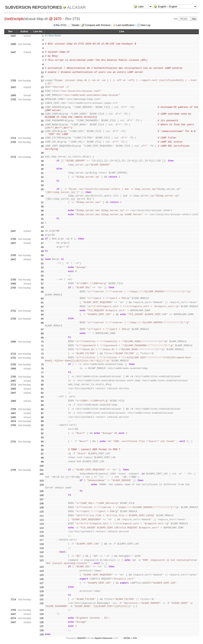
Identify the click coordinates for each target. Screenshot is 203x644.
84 (42, 401)
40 (42, 215)
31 (42, 173)
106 (42, 495)
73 (42, 354)
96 (42, 450)
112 (42, 520)
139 (42, 634)
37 (42, 202)
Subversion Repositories (33, 7)
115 (42, 532)
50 (42, 255)
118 (42, 544)
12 (42, 81)
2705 (13, 81)
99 (42, 462)
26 (42, 153)
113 (42, 524)
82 (42, 393)
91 (42, 429)
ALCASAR (76, 7)
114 (42, 528)
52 (42, 263)
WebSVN (81, 638)
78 (42, 377)
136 (42, 622)
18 (42, 107)
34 (42, 185)
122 (42, 560)
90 (42, 425)
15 (42, 95)
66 (42, 323)
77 (42, 373)
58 (42, 288)
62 (42, 307)
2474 (13, 421)
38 (42, 207)
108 (42, 503)
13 (42, 87)
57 (42, 284)
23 (42, 138)
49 (42, 251)
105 (42, 491)
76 (42, 369)
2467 (13, 381)
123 (42, 567)
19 (42, 114)
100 (42, 466)
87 (42, 413)
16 (42, 99)
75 (42, 364)
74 (42, 358)
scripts (19, 19)
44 (42, 231)
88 (42, 417)
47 (42, 243)
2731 (13, 311)
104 (42, 485)
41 (42, 219)
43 (42, 227)
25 (42, 146)
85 (42, 405)
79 (42, 381)
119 (42, 548)
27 (42, 157)
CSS (135, 638)
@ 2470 (55, 19)
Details (76, 25)
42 (42, 223)
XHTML (127, 638)
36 (42, 196)
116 (42, 536)
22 (42, 131)
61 (42, 303)
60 (42, 298)
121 (42, 556)
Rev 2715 (61, 25)
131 (42, 599)
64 (42, 315)
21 (42, 125)
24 (42, 142)
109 (42, 508)
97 (42, 454)
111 (42, 516)
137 (42, 626)
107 (42, 499)
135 (42, 618)
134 (42, 614)
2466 (13, 369)
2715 (13, 157)
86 (42, 409)
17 (42, 103)
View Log (145, 25)
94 (42, 442)
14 (42, 91)
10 (42, 72)
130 (42, 595)
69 (42, 338)
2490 (13, 44)
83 (42, 397)
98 (42, 458)
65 (42, 319)
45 (42, 235)
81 (42, 389)
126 (42, 579)
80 (42, 385)
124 (42, 571)
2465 (13, 95)
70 (42, 342)
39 (42, 211)
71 (42, 346)
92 (42, 433)
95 (42, 446)
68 (42, 333)
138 (42, 630)
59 (42, 292)
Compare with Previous (98, 25)
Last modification (125, 25)
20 (42, 121)
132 (42, 603)
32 (42, 177)
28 (42, 161)
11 (42, 76)
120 (42, 552)
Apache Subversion (104, 638)
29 (42, 165)
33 (42, 181)
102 (42, 474)
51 (42, 259)
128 (42, 587)
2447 (13, 36)
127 (42, 583)
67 (42, 329)
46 (42, 239)
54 (42, 272)
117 (42, 540)
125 (42, 575)
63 (42, 311)
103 (42, 481)
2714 (13, 138)
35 (42, 189)
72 (42, 350)
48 (42, 247)
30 (42, 169)
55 (42, 276)
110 (42, 512)
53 (42, 268)
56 (42, 280)
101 (42, 470)
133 (42, 610)
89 (42, 421)
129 (42, 591)
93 (42, 437)
